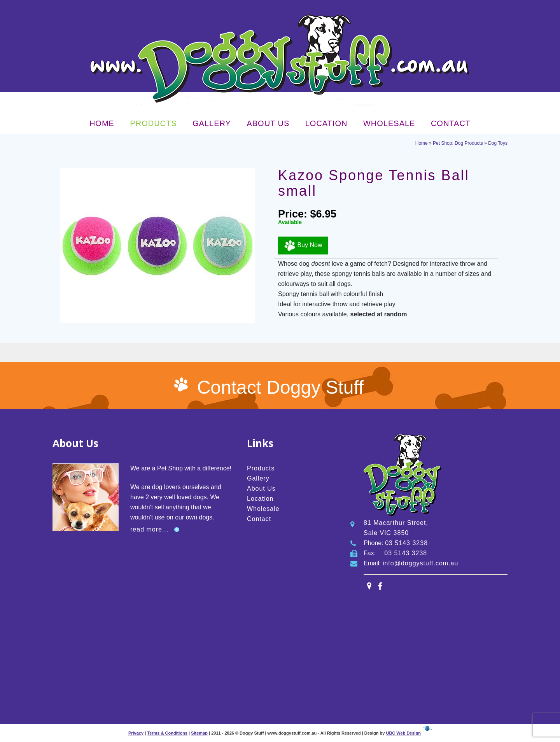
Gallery (212, 123)
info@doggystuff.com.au (421, 563)
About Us (268, 123)
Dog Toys (498, 143)
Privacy (136, 733)
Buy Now (303, 246)
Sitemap (199, 733)
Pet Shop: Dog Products (458, 143)
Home (102, 123)
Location (326, 123)
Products (153, 123)
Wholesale (389, 123)
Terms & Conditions (167, 733)
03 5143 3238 (406, 543)
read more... (149, 529)
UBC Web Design (403, 733)
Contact (451, 123)
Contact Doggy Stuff (281, 387)
